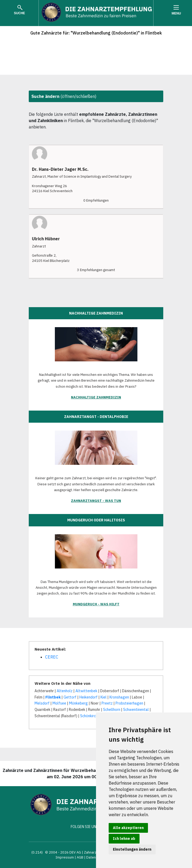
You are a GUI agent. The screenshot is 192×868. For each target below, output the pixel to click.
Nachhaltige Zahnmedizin (96, 397)
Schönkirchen (91, 716)
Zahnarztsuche (96, 852)
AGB (80, 857)
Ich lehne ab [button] (124, 839)
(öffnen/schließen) (64, 96)
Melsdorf (42, 703)
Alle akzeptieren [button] (128, 828)
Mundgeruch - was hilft (96, 604)
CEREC (52, 657)
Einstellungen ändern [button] (132, 849)
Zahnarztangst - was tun (96, 501)
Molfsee (59, 703)
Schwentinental (136, 710)
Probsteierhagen (129, 703)
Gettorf (70, 697)
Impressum (65, 857)
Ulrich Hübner (46, 239)
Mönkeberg (78, 703)
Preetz (107, 703)
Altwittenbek (86, 691)
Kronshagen (119, 697)
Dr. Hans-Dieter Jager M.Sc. (60, 169)
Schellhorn (112, 710)
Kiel (104, 697)
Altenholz (65, 691)
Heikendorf (88, 697)
